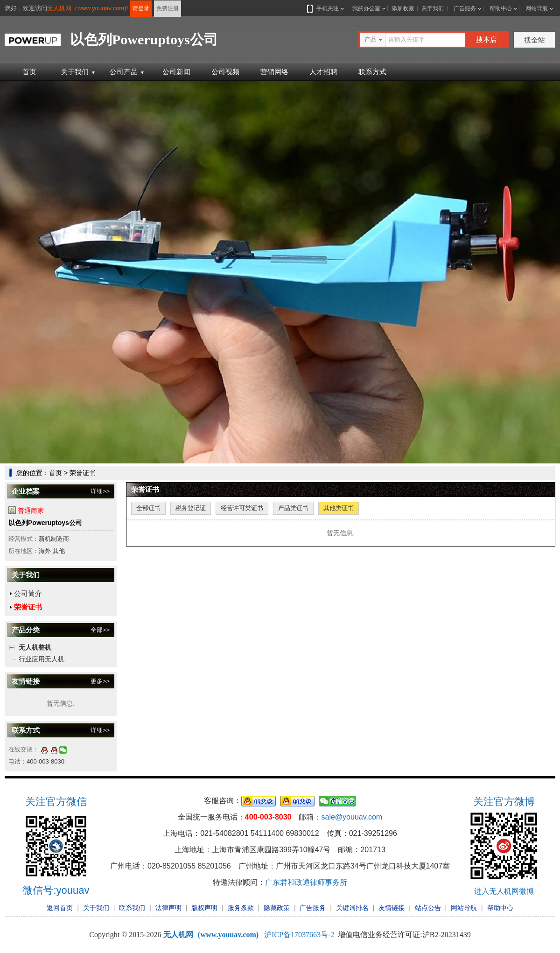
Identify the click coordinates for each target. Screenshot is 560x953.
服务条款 (241, 908)
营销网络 (274, 72)
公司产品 (127, 72)
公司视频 (225, 72)
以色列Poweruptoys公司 (45, 523)
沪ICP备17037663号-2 (299, 935)
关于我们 (433, 8)
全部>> (100, 630)
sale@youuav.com (352, 817)
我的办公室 (366, 8)
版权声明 (204, 908)
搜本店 (486, 39)
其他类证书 (339, 508)
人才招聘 (323, 72)
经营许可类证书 (242, 508)
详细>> (100, 491)
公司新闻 (176, 72)
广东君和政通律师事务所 (306, 882)
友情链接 (392, 908)
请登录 (141, 8)
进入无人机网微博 (504, 891)
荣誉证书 (28, 607)
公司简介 (28, 593)
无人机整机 (35, 647)
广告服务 (465, 8)
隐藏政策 (277, 908)
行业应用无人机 (42, 659)
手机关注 (326, 8)
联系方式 (372, 72)
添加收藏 (403, 8)
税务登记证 (191, 508)
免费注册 (168, 8)
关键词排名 (352, 908)
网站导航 (537, 8)
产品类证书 (293, 508)
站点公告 (428, 908)
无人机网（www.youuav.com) (87, 8)
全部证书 (148, 508)
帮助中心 (501, 8)
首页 (29, 72)
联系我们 (132, 908)
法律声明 (168, 908)
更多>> (100, 681)
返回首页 (60, 908)
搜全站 (535, 40)
